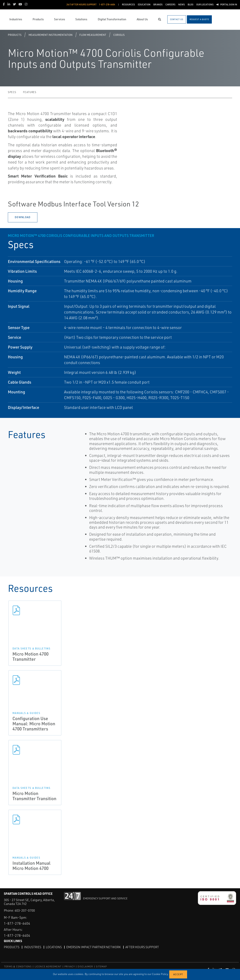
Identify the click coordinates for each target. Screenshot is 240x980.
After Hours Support (142, 947)
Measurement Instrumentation (51, 35)
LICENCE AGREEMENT (48, 966)
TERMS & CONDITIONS (18, 966)
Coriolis (119, 35)
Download (23, 217)
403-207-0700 (25, 910)
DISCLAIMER (85, 966)
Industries (33, 947)
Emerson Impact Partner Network (94, 947)
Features (30, 92)
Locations (54, 947)
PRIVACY (70, 966)
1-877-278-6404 (17, 923)
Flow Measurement (93, 35)
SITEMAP (101, 966)
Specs (12, 92)
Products (15, 35)
